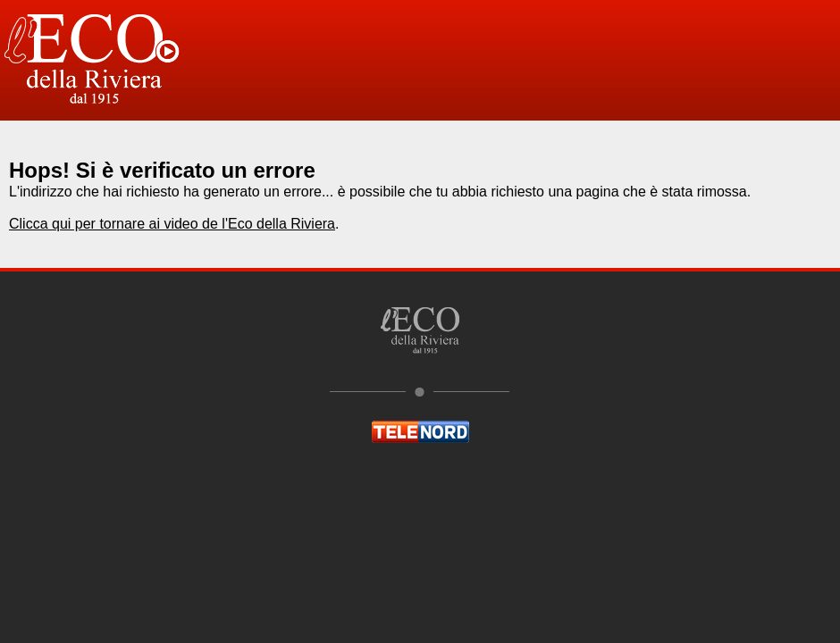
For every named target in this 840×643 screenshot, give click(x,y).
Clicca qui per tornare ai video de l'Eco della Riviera (172, 224)
